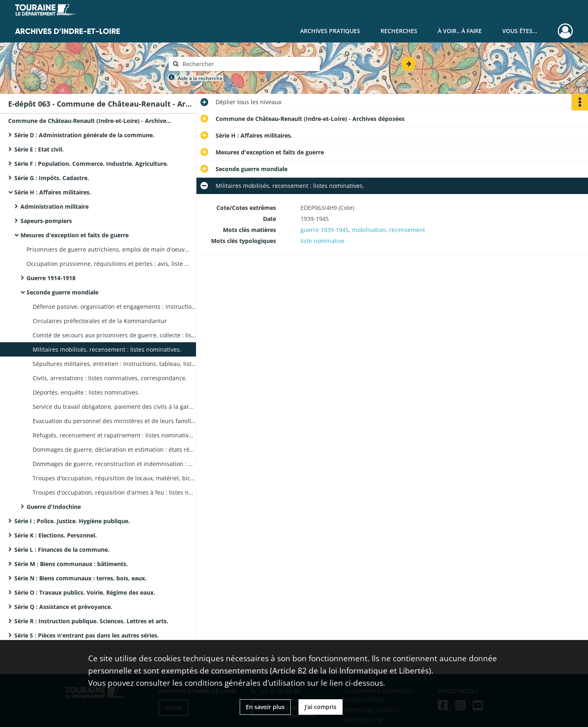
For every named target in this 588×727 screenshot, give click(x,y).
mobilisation (369, 230)
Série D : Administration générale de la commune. (84, 135)
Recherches (399, 31)
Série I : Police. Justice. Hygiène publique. (72, 521)
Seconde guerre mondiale (62, 292)
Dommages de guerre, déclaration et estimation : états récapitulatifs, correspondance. (114, 449)
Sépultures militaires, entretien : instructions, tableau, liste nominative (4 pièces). (114, 364)
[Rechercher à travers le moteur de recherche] (248, 64)
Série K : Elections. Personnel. (56, 535)
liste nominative (322, 241)
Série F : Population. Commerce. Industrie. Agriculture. (91, 164)
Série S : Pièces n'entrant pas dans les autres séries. (87, 635)
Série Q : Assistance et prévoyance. (63, 607)
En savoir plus (265, 707)
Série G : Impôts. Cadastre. (52, 178)
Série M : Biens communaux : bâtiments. (71, 564)
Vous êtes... (520, 31)
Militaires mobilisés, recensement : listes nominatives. (107, 349)
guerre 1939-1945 (325, 230)
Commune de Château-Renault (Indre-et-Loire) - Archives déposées (90, 121)
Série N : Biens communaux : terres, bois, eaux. (80, 578)
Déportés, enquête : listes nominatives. (86, 392)
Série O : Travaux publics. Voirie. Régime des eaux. (85, 592)
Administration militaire (55, 206)
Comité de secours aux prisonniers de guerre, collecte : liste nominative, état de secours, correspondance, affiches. (114, 335)
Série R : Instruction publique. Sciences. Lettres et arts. (91, 621)
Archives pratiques (330, 31)
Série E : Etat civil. (39, 149)
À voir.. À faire (460, 31)
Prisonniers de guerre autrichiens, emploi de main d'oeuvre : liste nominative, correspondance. (108, 249)
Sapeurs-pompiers (46, 221)
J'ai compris (321, 707)
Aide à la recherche (200, 78)
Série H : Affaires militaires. (53, 192)
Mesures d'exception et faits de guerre (75, 235)
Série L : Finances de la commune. (62, 550)
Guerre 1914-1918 (51, 278)
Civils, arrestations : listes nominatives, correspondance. (110, 378)
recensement (407, 230)
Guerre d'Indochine (54, 507)
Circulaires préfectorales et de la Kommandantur (100, 321)
